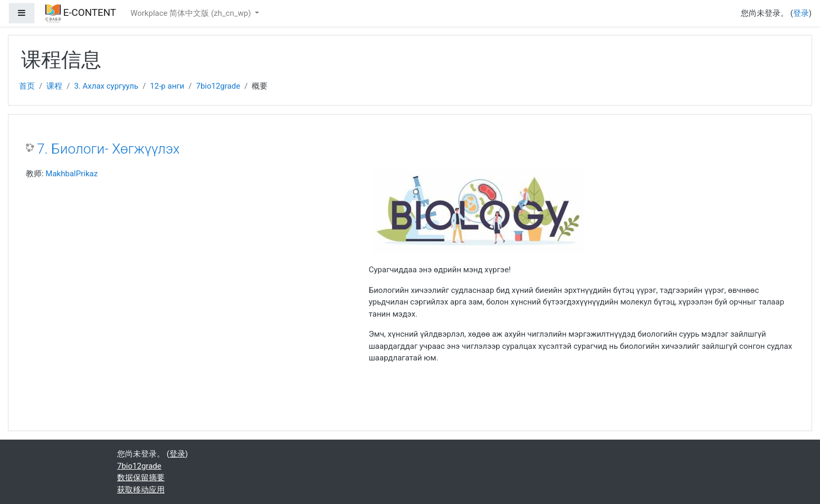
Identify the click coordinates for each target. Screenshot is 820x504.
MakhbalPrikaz (71, 174)
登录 (801, 13)
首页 (27, 86)
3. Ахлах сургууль (106, 86)
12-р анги (167, 86)
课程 (54, 86)
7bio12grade (218, 86)
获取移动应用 (141, 490)
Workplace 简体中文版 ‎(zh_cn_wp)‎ (192, 13)
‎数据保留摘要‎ (141, 478)
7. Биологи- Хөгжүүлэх (108, 149)
